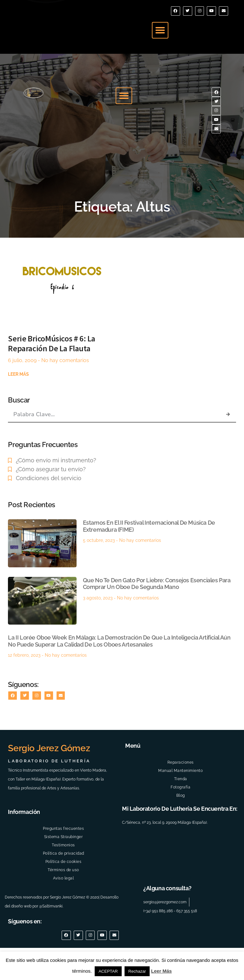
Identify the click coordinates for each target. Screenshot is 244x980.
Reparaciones (181, 790)
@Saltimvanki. (51, 934)
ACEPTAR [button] (108, 971)
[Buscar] (228, 437)
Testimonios (63, 872)
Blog (181, 823)
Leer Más (162, 971)
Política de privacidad (64, 881)
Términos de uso (63, 897)
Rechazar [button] (137, 971)
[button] (160, 35)
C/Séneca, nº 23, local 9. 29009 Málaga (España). (165, 850)
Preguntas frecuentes (63, 856)
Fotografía (180, 815)
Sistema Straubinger (64, 864)
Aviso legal (64, 906)
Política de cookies (64, 889)
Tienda (181, 806)
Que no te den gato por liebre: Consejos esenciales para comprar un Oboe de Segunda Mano (157, 607)
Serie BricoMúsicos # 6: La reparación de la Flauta (52, 366)
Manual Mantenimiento (180, 798)
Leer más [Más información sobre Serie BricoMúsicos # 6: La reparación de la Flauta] (18, 397)
